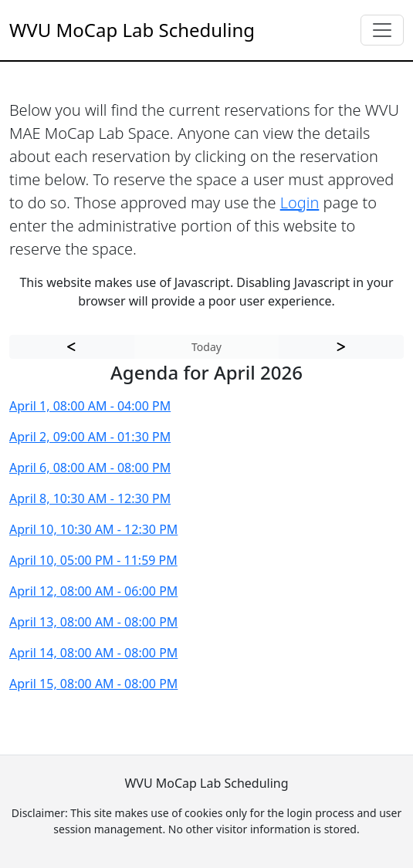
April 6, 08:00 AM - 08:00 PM (90, 468)
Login (300, 203)
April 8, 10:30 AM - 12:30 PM (90, 498)
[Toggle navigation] (382, 30)
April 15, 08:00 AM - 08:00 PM (93, 684)
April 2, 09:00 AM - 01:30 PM (90, 437)
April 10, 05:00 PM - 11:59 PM (93, 560)
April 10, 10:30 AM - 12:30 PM (93, 529)
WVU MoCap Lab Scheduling (132, 30)
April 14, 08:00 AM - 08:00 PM (93, 653)
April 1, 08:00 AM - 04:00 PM (90, 406)
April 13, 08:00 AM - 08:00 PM (93, 622)
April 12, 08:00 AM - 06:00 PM (93, 591)
